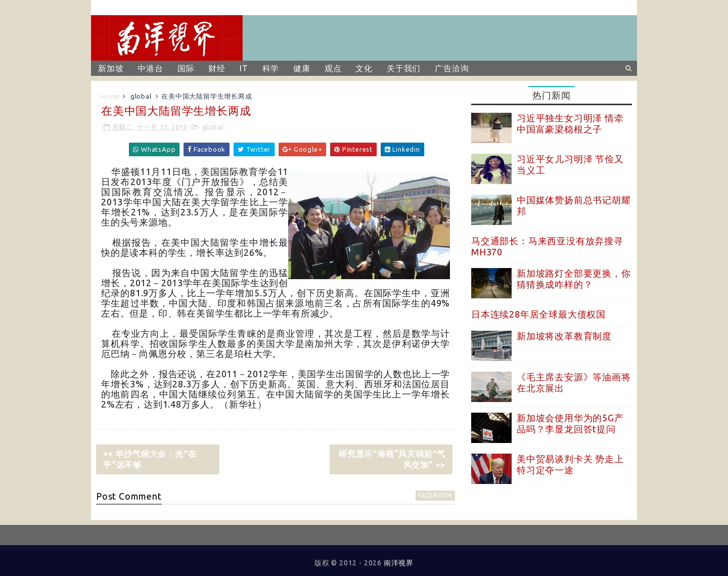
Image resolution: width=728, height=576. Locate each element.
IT (244, 68)
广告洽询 (452, 68)
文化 (364, 68)
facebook (435, 495)
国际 (186, 68)
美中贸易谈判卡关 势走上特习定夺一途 (570, 464)
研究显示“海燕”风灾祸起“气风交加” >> (392, 459)
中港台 (150, 68)
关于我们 (404, 68)
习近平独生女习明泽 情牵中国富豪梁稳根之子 (570, 123)
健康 (302, 68)
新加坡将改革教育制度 (564, 336)
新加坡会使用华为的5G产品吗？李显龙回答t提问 (570, 423)
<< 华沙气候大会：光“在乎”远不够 (150, 459)
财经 (217, 68)
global (141, 96)
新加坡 (111, 68)
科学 (271, 68)
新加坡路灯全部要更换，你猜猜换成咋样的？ (574, 279)
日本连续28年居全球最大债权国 (538, 314)
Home (111, 96)
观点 (333, 68)
